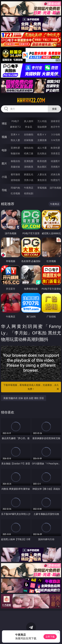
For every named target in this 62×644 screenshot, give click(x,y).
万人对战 (42, 121)
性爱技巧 (55, 180)
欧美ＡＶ (42, 134)
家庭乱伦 (29, 174)
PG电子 (15, 121)
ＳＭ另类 (55, 140)
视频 (4, 137)
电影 (4, 150)
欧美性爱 (55, 148)
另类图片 (55, 167)
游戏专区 (55, 121)
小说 (4, 177)
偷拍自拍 (29, 148)
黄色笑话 (42, 180)
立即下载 (50, 637)
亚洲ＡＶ (15, 134)
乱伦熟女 (42, 153)
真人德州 (29, 121)
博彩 (4, 124)
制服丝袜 (15, 153)
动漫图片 (55, 161)
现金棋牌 (42, 127)
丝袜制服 (29, 140)
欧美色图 (42, 161)
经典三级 (29, 153)
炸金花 (29, 127)
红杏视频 (15, 193)
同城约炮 (15, 188)
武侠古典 (55, 174)
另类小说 (29, 180)
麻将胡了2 (15, 127)
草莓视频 (42, 188)
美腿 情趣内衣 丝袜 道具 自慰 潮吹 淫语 (24, 398)
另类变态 (55, 153)
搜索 (54, 109)
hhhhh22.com (31, 100)
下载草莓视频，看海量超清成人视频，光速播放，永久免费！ (31, 387)
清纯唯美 (29, 167)
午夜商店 (29, 188)
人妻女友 (42, 174)
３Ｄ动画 (55, 134)
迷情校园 (15, 180)
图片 (4, 163)
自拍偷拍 (29, 134)
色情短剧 (29, 193)
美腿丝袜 (15, 167)
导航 (4, 190)
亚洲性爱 (15, 148)
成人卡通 (42, 148)
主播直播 (42, 140)
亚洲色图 (29, 161)
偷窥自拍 (15, 161)
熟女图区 (42, 167)
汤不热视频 (55, 188)
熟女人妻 (15, 140)
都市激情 (15, 174)
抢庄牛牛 (55, 127)
